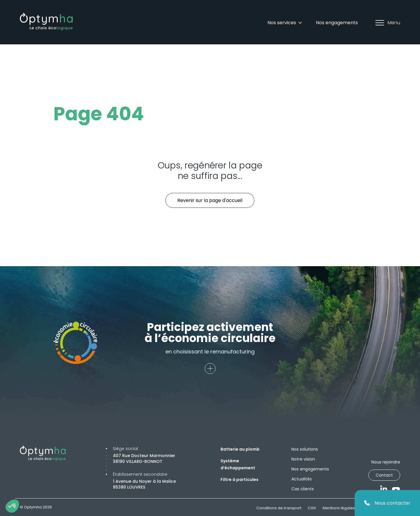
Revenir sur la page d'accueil (210, 200)
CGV (312, 508)
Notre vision (303, 459)
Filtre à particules (239, 480)
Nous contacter (387, 503)
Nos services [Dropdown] (285, 23)
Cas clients (303, 489)
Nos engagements (337, 23)
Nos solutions (305, 449)
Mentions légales (339, 508)
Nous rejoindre (386, 462)
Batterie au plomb (240, 449)
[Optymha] (46, 22)
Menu (388, 23)
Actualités (302, 479)
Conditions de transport (279, 508)
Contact (384, 475)
